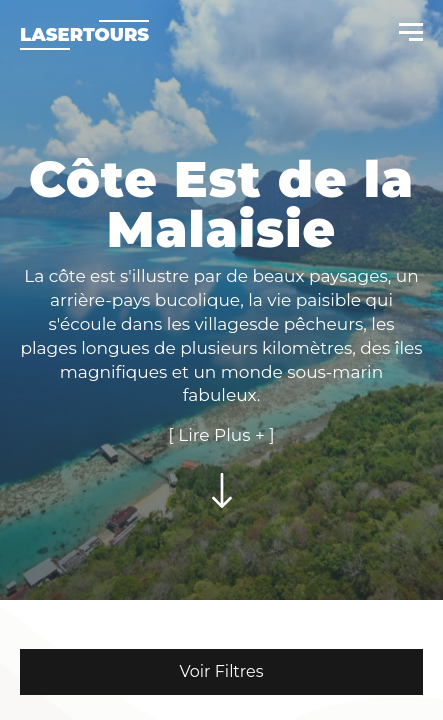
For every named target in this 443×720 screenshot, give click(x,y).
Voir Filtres (221, 671)
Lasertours (84, 35)
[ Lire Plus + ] (221, 435)
